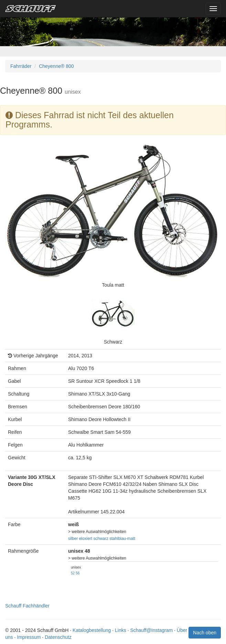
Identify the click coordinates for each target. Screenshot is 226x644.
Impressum (29, 637)
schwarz (101, 539)
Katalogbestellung (92, 630)
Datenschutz (58, 637)
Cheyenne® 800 (56, 66)
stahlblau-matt (122, 539)
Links (121, 630)
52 (73, 573)
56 (78, 573)
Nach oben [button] (205, 633)
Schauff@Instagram (151, 630)
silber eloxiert (80, 539)
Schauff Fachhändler (27, 606)
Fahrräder (21, 66)
